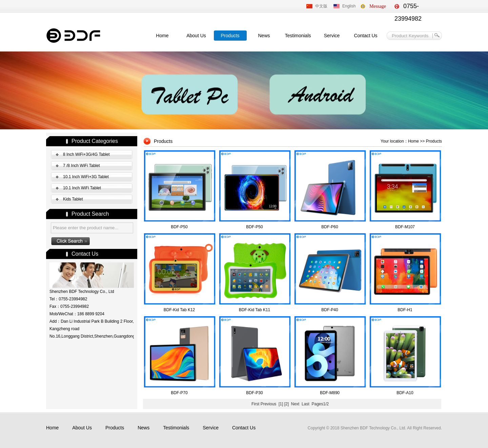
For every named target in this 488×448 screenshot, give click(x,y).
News (264, 36)
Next (295, 404)
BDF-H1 (405, 310)
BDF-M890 (330, 393)
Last (306, 404)
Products (230, 36)
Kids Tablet (73, 199)
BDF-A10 (405, 393)
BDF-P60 (330, 227)
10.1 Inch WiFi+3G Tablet (86, 177)
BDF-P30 (254, 393)
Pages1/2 (320, 404)
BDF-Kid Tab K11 (255, 310)
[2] (287, 404)
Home (162, 36)
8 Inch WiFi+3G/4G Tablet (86, 154)
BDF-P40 (330, 310)
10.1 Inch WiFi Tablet (82, 188)
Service (332, 36)
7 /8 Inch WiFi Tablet (82, 166)
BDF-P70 (179, 393)
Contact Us (365, 36)
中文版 (321, 6)
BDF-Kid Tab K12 (179, 310)
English (349, 6)
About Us (196, 36)
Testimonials (298, 36)
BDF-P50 (179, 227)
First (255, 404)
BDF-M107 (405, 227)
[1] (281, 404)
